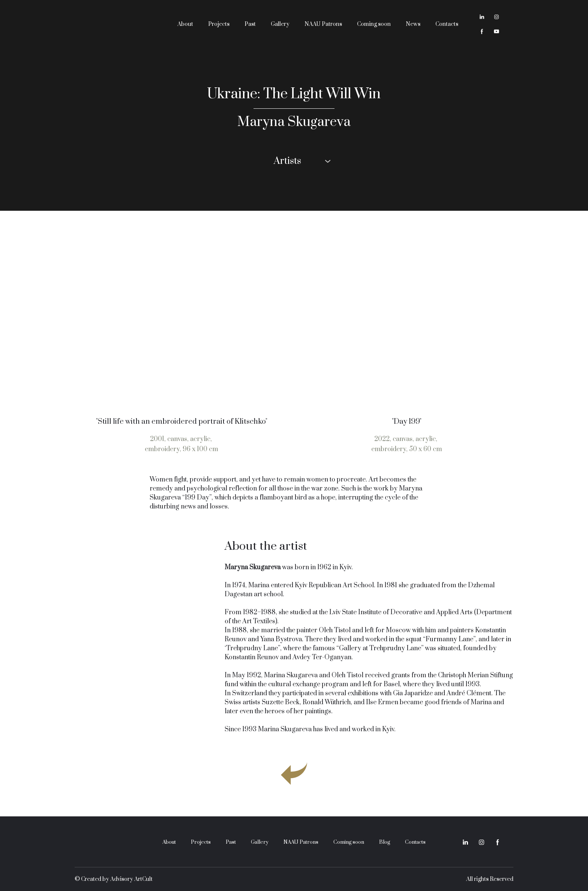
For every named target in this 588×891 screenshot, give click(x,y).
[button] (482, 17)
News (413, 24)
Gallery (280, 24)
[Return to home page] (116, 24)
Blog (385, 842)
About (185, 24)
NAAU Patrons (323, 24)
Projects (219, 24)
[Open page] (181, 317)
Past (250, 24)
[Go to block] (294, 773)
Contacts (447, 24)
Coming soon (374, 24)
